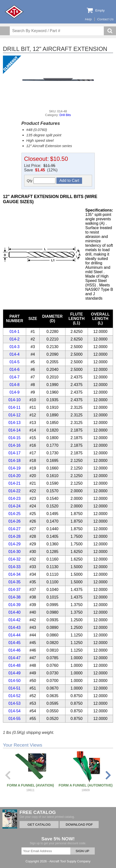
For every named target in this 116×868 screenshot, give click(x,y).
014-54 (14, 711)
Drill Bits (65, 115)
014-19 (14, 468)
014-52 (14, 696)
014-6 (15, 369)
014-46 (14, 650)
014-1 (15, 332)
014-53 (14, 703)
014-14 (14, 430)
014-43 (14, 628)
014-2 (15, 339)
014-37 (14, 590)
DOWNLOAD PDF (79, 825)
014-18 (14, 461)
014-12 (14, 415)
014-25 (14, 514)
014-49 (14, 673)
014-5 (15, 362)
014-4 (15, 354)
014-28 (14, 536)
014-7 (15, 377)
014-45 (14, 643)
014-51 (14, 688)
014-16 (14, 445)
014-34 (14, 574)
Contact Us (105, 19)
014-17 (14, 453)
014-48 (14, 665)
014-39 (14, 605)
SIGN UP (83, 851)
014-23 (14, 499)
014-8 (15, 385)
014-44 (14, 635)
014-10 (14, 400)
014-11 (14, 407)
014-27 (14, 529)
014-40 (14, 612)
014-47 (14, 658)
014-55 (14, 719)
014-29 (14, 544)
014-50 (14, 681)
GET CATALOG (39, 825)
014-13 (14, 423)
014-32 (14, 559)
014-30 (14, 552)
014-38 (14, 597)
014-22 (14, 491)
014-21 (14, 483)
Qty (41, 181)
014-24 (14, 506)
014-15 (14, 438)
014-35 (14, 582)
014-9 (15, 392)
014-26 (14, 521)
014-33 (14, 567)
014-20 (14, 476)
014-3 (15, 347)
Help (88, 19)
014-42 (14, 620)
